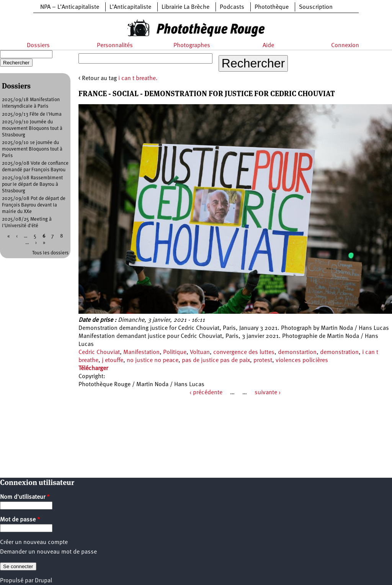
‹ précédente (206, 393)
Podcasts (232, 7)
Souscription (316, 7)
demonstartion (297, 352)
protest (263, 361)
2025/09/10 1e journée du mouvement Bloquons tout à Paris (32, 149)
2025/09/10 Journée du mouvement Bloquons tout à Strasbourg (32, 129)
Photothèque (272, 7)
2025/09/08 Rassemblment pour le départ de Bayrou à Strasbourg (32, 184)
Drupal (43, 581)
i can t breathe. (138, 79)
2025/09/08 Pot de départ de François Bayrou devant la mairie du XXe (34, 205)
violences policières (302, 361)
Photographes (192, 46)
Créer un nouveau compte (34, 542)
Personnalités (115, 46)
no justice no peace (153, 361)
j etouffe (113, 361)
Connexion (345, 46)
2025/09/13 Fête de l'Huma (32, 114)
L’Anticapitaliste (130, 7)
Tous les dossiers (50, 253)
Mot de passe (20, 520)
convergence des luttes (244, 352)
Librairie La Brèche (185, 7)
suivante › (268, 393)
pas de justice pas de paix (216, 361)
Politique (175, 352)
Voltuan (200, 352)
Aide (268, 46)
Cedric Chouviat (99, 352)
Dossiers (38, 46)
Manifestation (141, 352)
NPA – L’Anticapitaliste (70, 7)
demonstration (339, 352)
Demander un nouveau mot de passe (48, 552)
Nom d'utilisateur (25, 497)
